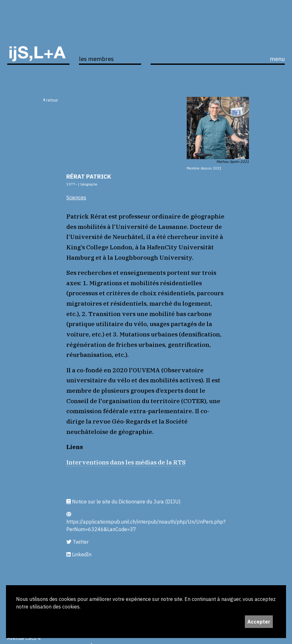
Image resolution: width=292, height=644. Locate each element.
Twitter (77, 542)
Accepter (259, 622)
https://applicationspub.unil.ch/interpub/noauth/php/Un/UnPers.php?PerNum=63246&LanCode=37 (146, 522)
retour (51, 100)
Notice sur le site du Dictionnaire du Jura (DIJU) (123, 502)
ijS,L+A (38, 45)
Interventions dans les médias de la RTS (126, 462)
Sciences (76, 197)
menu (277, 59)
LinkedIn (79, 554)
